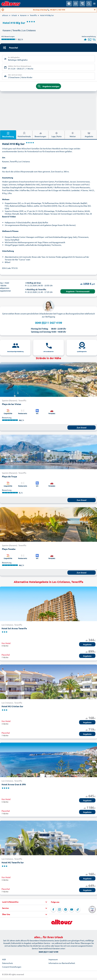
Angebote (89, 134)
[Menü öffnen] (94, 4)
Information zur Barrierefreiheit (62, 963)
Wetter (73, 134)
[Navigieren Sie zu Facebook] (53, 909)
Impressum (53, 959)
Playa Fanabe (9, 549)
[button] (24, 902)
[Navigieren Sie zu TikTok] (78, 909)
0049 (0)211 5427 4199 (49, 323)
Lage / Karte (57, 134)
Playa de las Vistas (12, 404)
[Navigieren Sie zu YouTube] (72, 909)
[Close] (95, 10)
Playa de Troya (9, 476)
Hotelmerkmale (24, 134)
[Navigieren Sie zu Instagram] (59, 909)
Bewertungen (40, 134)
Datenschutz (7, 963)
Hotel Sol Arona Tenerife (14, 628)
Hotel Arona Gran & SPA (14, 784)
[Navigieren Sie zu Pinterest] (66, 909)
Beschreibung (8, 135)
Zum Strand (81, 428)
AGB (4, 959)
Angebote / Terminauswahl (78, 292)
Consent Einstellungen (12, 967)
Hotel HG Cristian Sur (12, 706)
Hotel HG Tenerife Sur (13, 862)
